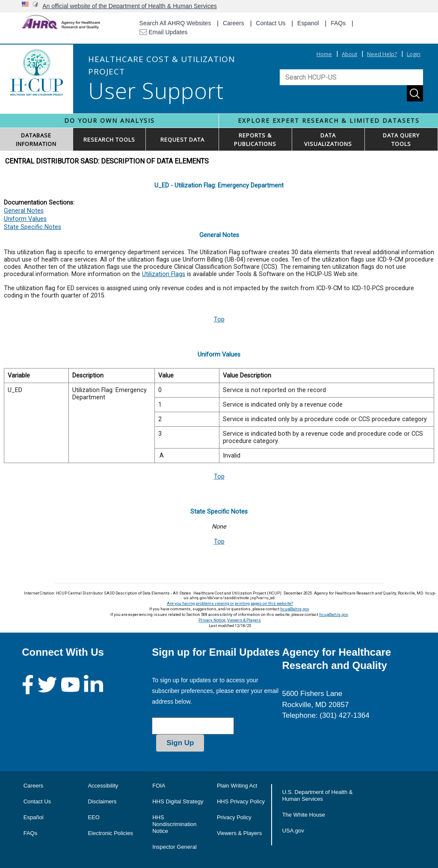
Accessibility (103, 786)
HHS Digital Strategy (178, 801)
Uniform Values (25, 219)
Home (324, 54)
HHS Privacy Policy (241, 801)
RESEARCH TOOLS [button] (109, 140)
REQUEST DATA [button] (182, 140)
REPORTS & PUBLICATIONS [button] (255, 140)
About (349, 54)
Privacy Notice (212, 620)
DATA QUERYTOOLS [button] (401, 140)
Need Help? (382, 54)
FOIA (159, 786)
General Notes (24, 211)
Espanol (308, 23)
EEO (93, 817)
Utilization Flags (164, 274)
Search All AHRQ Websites (175, 23)
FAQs (338, 23)
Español (34, 817)
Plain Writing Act (237, 786)
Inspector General (174, 847)
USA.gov (293, 831)
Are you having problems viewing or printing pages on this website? (230, 603)
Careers (234, 23)
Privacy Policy (234, 817)
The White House (304, 815)
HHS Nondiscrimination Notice (174, 824)
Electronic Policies (110, 833)
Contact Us (271, 23)
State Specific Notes (33, 227)
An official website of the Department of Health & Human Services (130, 6)
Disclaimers (102, 801)
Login (414, 54)
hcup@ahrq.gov (294, 609)
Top (219, 320)
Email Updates (164, 32)
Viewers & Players (244, 620)
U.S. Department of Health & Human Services (318, 795)
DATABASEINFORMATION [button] (36, 140)
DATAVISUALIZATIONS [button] (328, 140)
